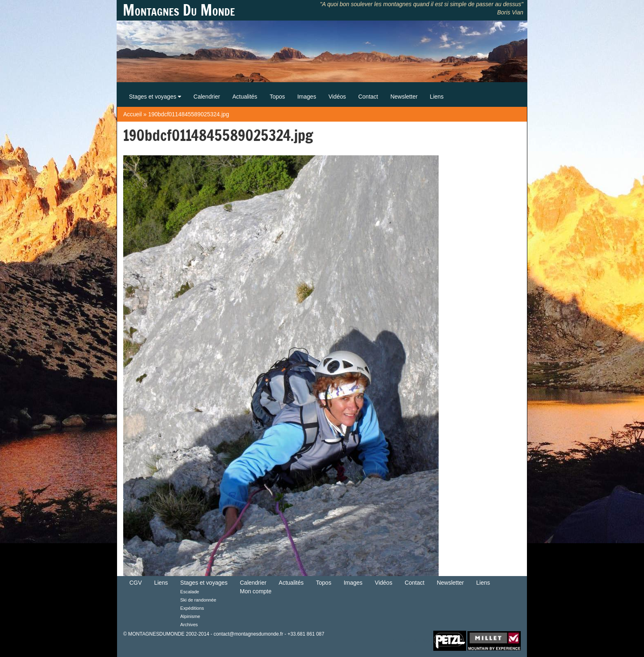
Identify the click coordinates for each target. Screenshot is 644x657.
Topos (277, 97)
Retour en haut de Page (406, 640)
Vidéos (337, 97)
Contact (368, 97)
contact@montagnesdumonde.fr (248, 634)
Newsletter (404, 97)
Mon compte (256, 591)
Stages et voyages (155, 97)
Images (307, 97)
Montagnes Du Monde (179, 10)
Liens (437, 97)
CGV (136, 583)
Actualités (245, 97)
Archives (189, 625)
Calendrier (207, 97)
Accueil (132, 114)
